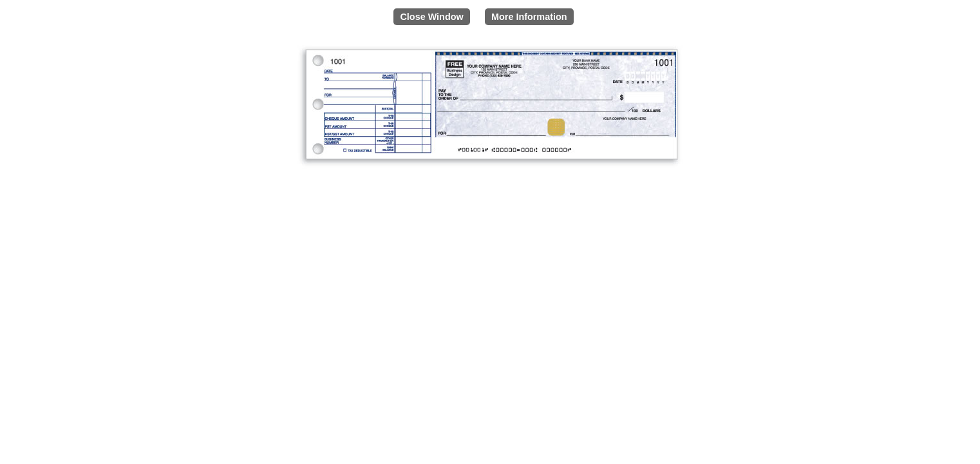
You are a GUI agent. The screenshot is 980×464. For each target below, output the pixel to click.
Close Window (431, 17)
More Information (529, 17)
